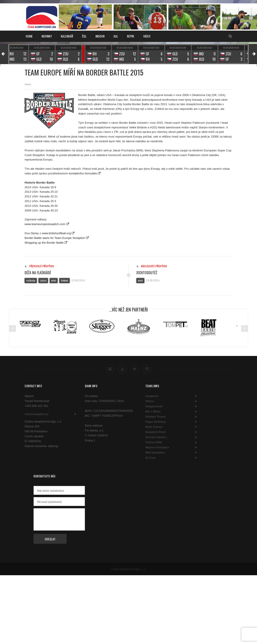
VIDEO (147, 36)
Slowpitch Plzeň (155, 432)
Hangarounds (154, 406)
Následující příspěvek (152, 266)
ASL (116, 36)
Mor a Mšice (153, 411)
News (28, 84)
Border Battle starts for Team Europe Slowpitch (55, 238)
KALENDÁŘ (67, 36)
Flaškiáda (31, 281)
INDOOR (100, 36)
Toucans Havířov (156, 437)
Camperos (152, 396)
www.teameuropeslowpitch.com (45, 224)
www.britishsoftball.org (56, 233)
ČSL (84, 36)
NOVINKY (47, 36)
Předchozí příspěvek (39, 266)
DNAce (150, 401)
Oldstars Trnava (155, 416)
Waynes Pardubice (157, 447)
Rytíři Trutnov (154, 427)
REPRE (131, 36)
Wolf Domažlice (155, 452)
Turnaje (64, 281)
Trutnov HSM (154, 442)
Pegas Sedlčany (155, 422)
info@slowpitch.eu (36, 414)
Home (29, 36)
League (43, 281)
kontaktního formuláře (83, 173)
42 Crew (150, 458)
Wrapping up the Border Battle (44, 243)
